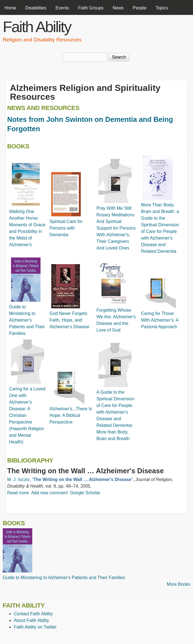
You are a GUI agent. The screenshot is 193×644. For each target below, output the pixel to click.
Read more (18, 493)
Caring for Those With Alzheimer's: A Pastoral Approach (160, 320)
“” (82, 479)
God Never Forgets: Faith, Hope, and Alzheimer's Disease (69, 320)
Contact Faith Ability (33, 614)
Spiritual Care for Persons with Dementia (66, 228)
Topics (162, 8)
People (140, 8)
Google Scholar (85, 493)
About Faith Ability (31, 620)
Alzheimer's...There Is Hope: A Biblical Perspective (71, 415)
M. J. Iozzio (18, 479)
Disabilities (36, 8)
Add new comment (49, 493)
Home (10, 8)
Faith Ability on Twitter (35, 627)
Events (62, 8)
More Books (179, 584)
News (118, 8)
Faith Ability (37, 27)
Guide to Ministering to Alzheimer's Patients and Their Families (27, 320)
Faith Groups (91, 8)
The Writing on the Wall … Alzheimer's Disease (85, 471)
